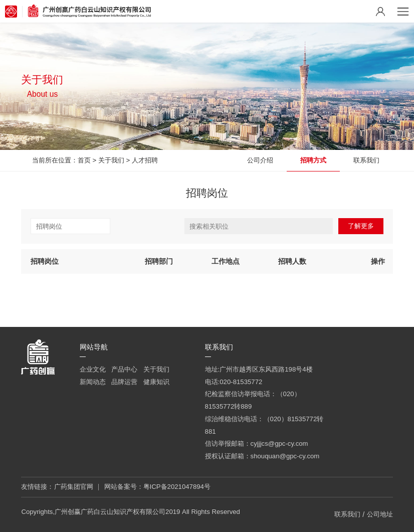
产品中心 (124, 369)
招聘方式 (313, 160)
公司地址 (380, 514)
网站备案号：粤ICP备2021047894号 (157, 487)
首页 (84, 160)
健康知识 (156, 382)
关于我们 (111, 160)
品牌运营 (124, 382)
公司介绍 (260, 160)
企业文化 (93, 369)
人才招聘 (145, 160)
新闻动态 (93, 382)
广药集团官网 (74, 487)
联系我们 (366, 160)
